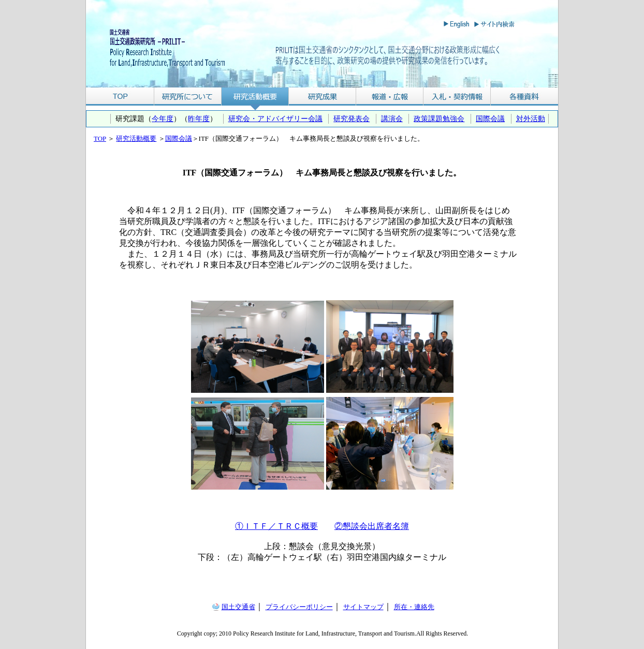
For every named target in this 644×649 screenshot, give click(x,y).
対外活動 (531, 119)
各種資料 (524, 97)
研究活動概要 (255, 97)
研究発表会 (352, 119)
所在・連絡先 (414, 607)
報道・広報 (390, 97)
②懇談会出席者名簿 (372, 526)
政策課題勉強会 (439, 119)
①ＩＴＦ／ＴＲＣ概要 (276, 526)
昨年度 (199, 119)
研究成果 (323, 97)
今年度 (163, 119)
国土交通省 (238, 607)
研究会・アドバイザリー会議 (275, 119)
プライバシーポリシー (299, 607)
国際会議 (490, 119)
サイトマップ (363, 607)
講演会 (392, 119)
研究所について (188, 97)
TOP (120, 97)
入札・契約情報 (457, 97)
